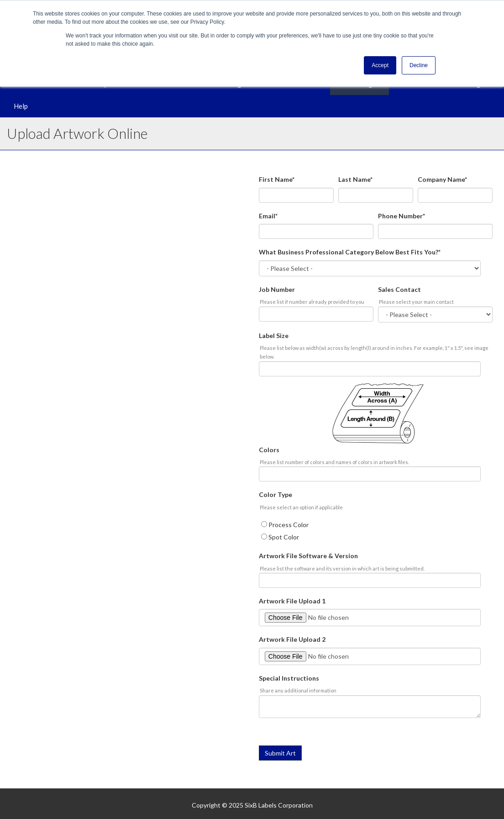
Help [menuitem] (21, 106)
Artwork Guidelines (69, 284)
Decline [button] (419, 65)
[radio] (376, 525)
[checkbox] (376, 531)
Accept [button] (380, 65)
